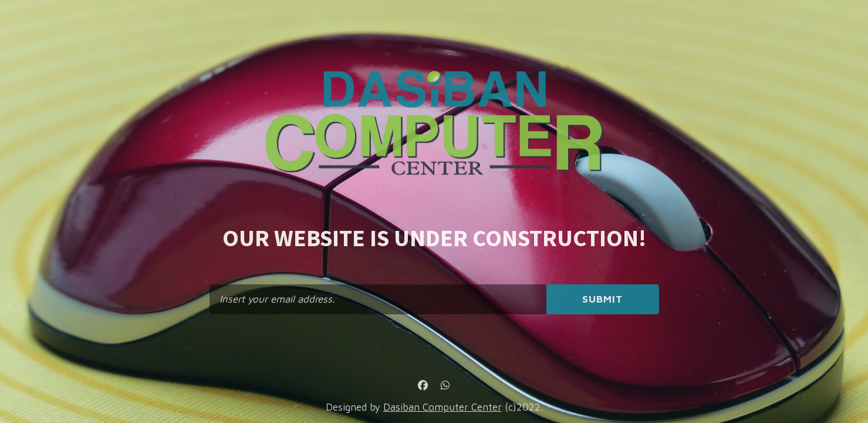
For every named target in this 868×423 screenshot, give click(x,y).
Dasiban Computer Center (443, 407)
